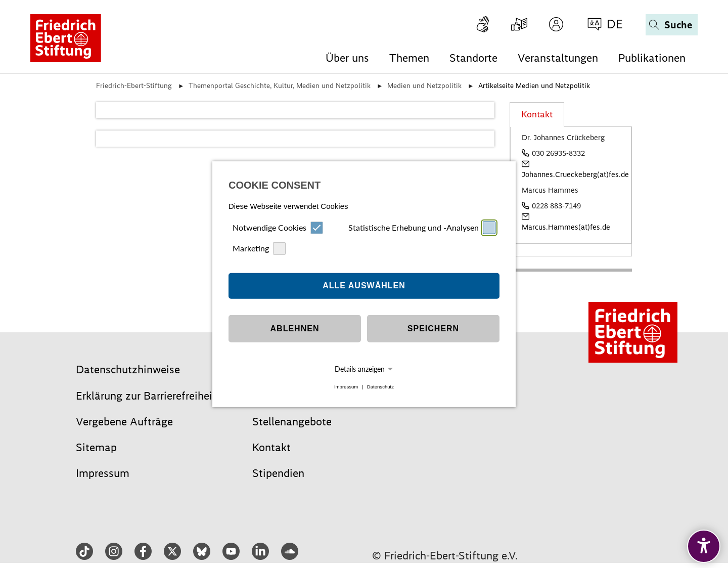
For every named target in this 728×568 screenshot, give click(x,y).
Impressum (346, 387)
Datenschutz (380, 387)
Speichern (433, 329)
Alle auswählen (364, 286)
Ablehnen (295, 329)
